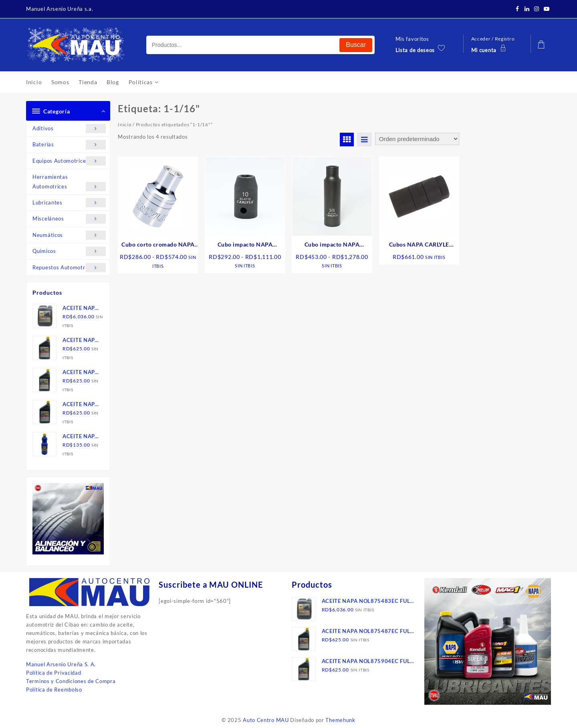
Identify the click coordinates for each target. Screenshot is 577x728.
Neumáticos (69, 235)
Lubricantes (69, 203)
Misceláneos (69, 219)
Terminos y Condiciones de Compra (71, 681)
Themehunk (340, 720)
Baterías (69, 145)
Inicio (125, 124)
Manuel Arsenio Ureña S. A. (61, 664)
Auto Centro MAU (266, 720)
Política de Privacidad (53, 673)
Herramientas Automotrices (69, 182)
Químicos (69, 251)
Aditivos (69, 128)
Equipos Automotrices (69, 161)
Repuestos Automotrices (69, 268)
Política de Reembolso (54, 690)
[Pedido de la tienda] (417, 139)
